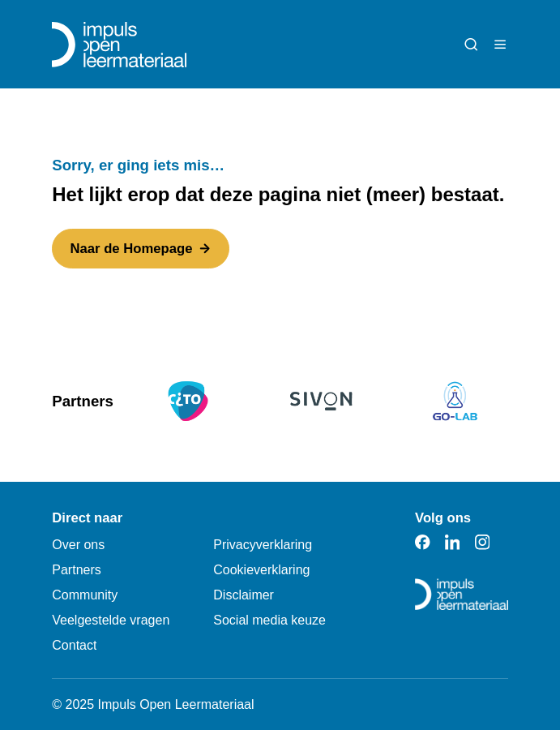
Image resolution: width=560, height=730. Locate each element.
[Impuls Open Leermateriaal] (120, 45)
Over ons (78, 545)
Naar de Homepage (141, 249)
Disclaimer (244, 595)
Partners (76, 570)
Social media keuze (269, 620)
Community (85, 595)
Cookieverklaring (261, 570)
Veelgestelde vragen (111, 620)
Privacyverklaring (263, 545)
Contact (74, 645)
